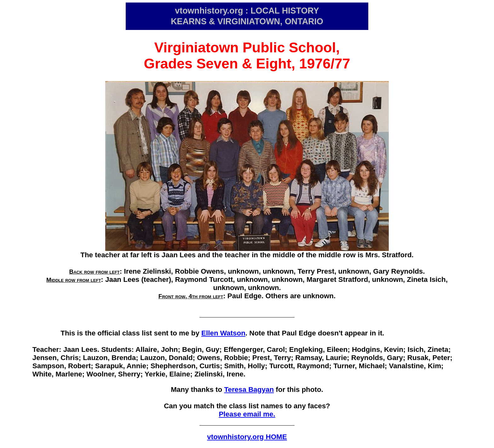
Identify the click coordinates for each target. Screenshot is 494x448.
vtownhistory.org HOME (247, 437)
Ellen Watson (223, 333)
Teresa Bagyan (249, 390)
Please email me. (247, 414)
